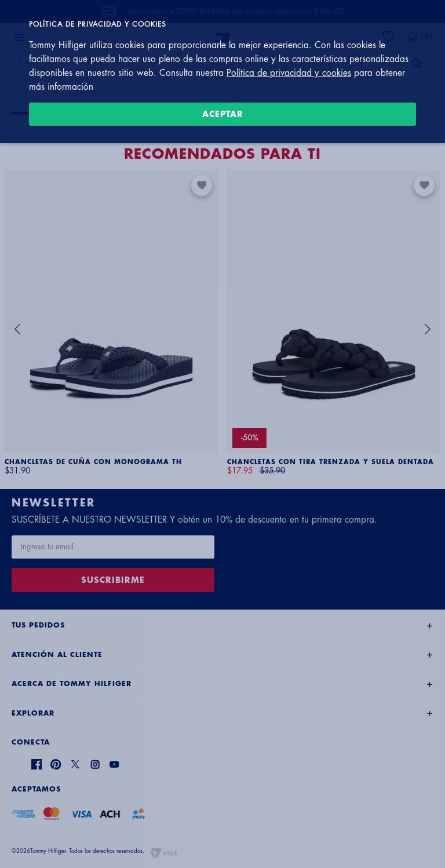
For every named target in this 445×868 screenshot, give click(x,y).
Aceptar (223, 114)
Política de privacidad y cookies (289, 73)
